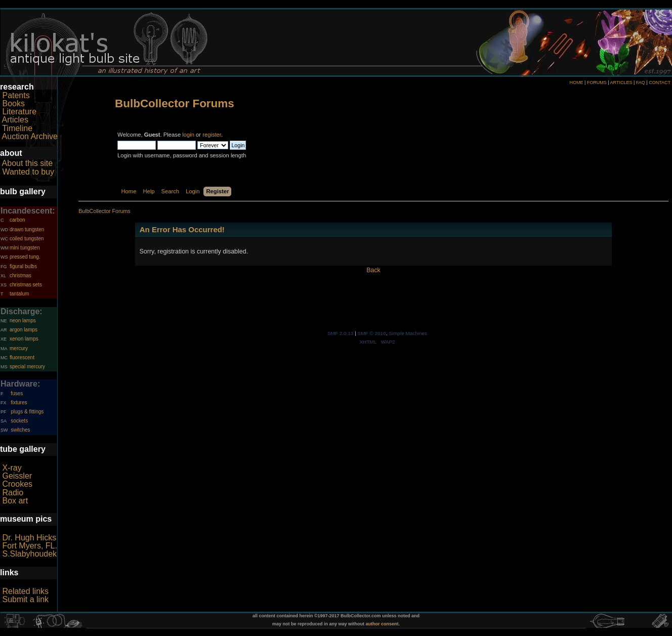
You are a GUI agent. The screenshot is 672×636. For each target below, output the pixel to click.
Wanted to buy (28, 172)
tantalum (19, 294)
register (212, 135)
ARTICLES (621, 82)
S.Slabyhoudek (29, 554)
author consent (382, 624)
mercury (19, 348)
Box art (15, 501)
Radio (13, 493)
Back (373, 270)
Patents (16, 95)
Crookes (17, 484)
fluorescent (22, 357)
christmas (20, 275)
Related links (25, 591)
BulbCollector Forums (175, 103)
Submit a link (25, 599)
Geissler (17, 476)
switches (20, 430)
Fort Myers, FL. (29, 546)
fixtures (19, 402)
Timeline (17, 128)
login (188, 135)
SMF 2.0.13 (341, 333)
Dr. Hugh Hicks (29, 538)
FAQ (641, 82)
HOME (576, 82)
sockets (19, 421)
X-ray (12, 468)
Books (13, 103)
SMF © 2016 (372, 333)
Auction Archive (30, 136)
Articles (15, 120)
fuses (17, 393)
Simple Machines (408, 333)
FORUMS (597, 82)
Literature (19, 112)
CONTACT (660, 82)
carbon (17, 220)
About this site (28, 163)
